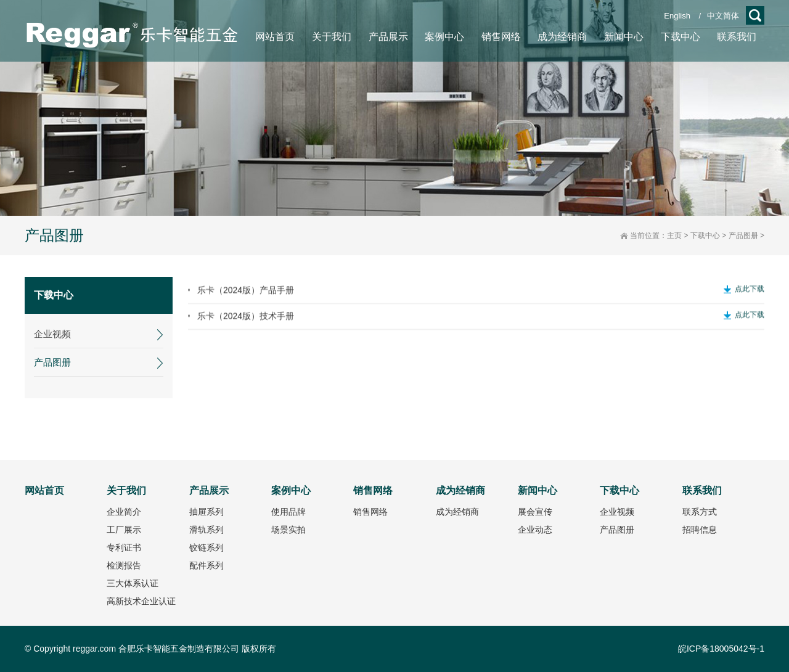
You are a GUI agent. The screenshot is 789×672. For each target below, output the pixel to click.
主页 (674, 236)
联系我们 (702, 490)
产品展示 (209, 490)
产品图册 (743, 236)
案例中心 (291, 490)
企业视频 (49, 334)
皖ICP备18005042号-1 (721, 649)
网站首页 (44, 490)
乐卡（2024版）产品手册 (246, 301)
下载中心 (705, 236)
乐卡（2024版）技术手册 (246, 327)
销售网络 (373, 490)
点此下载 (750, 300)
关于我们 (126, 490)
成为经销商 (460, 490)
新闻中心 (538, 490)
